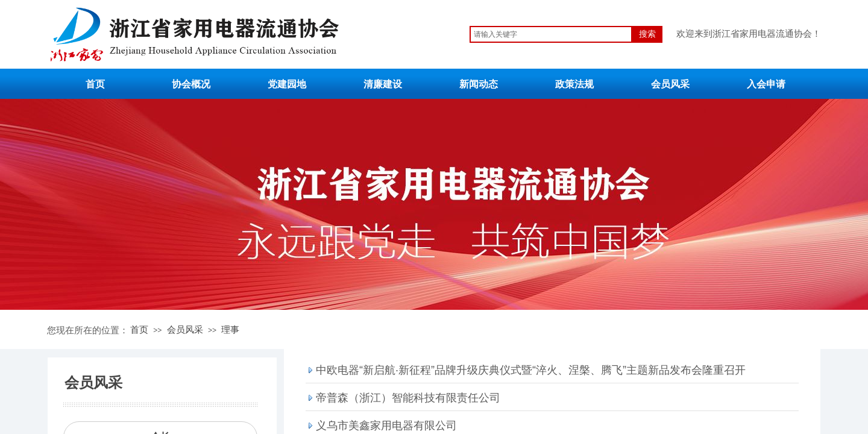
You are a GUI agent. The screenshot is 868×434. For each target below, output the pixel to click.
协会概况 (191, 84)
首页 (95, 84)
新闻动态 (479, 84)
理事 (230, 329)
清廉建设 (383, 84)
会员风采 (670, 84)
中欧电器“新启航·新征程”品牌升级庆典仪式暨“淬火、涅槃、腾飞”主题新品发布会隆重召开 (531, 370)
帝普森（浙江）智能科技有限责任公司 (408, 398)
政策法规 (574, 84)
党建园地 (287, 84)
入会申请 (766, 84)
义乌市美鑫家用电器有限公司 (386, 426)
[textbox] (551, 34)
